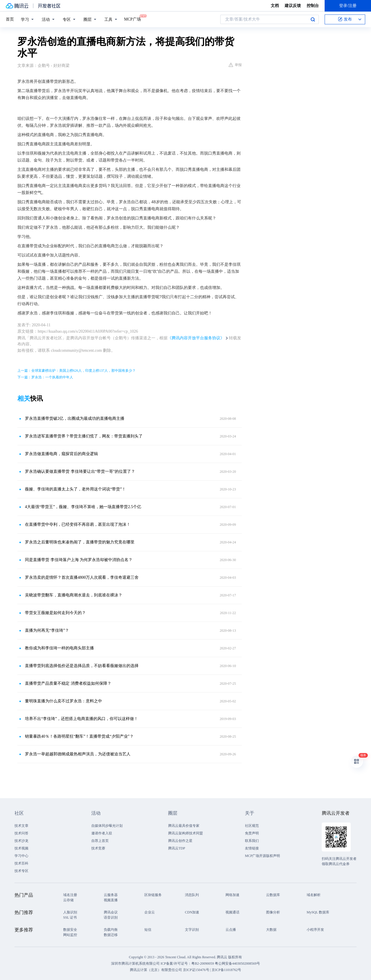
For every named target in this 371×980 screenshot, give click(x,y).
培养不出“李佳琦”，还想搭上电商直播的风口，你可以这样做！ (81, 719)
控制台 (313, 6)
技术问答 (21, 833)
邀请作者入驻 (102, 833)
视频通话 (232, 912)
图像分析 (273, 912)
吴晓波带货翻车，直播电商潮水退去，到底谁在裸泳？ (74, 595)
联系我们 (252, 841)
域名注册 (70, 895)
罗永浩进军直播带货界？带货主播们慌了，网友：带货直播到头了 (84, 436)
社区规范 (252, 826)
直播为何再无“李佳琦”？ (47, 630)
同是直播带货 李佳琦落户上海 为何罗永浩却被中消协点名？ (79, 560)
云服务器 (111, 895)
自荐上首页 (100, 841)
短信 (148, 930)
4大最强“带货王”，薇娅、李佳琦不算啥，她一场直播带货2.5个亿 (83, 507)
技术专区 (21, 871)
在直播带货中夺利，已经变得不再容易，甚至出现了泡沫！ (78, 524)
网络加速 (232, 895)
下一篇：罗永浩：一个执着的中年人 (45, 377)
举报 (235, 65)
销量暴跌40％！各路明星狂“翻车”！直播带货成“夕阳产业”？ (79, 736)
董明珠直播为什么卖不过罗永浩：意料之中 (63, 701)
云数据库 (273, 895)
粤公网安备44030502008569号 (237, 963)
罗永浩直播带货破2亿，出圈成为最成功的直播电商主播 (75, 418)
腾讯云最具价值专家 (184, 826)
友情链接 (252, 848)
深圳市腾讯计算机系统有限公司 (135, 963)
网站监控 (70, 935)
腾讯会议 (111, 912)
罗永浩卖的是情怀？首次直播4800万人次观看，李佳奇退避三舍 (82, 577)
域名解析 (314, 895)
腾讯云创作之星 (180, 841)
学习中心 (21, 856)
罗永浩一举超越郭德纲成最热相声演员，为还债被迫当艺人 (78, 754)
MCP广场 (132, 19)
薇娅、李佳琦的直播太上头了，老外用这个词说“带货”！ (75, 489)
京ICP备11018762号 (226, 970)
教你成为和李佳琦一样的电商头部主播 (59, 648)
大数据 (271, 930)
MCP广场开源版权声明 (262, 856)
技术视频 (21, 848)
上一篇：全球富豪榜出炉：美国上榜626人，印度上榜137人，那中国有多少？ (77, 371)
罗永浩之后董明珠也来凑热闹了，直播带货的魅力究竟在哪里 (80, 542)
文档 (275, 6)
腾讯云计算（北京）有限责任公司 (156, 970)
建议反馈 (293, 6)
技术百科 (21, 863)
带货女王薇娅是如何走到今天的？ (55, 613)
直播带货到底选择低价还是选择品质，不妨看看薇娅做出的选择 (82, 666)
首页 (10, 19)
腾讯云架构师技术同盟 (185, 833)
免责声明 (252, 833)
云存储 (68, 900)
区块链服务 (153, 895)
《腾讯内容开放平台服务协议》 (196, 338)
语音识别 (111, 917)
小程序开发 (315, 930)
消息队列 (192, 895)
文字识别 (192, 930)
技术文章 (21, 826)
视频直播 (111, 900)
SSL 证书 (70, 917)
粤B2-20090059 (203, 963)
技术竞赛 (98, 848)
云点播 (231, 930)
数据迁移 (111, 935)
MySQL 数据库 (318, 912)
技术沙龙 (21, 841)
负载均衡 (111, 930)
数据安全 (70, 930)
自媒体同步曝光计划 (107, 826)
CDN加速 (192, 912)
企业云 (150, 912)
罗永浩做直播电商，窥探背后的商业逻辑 (61, 454)
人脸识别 (70, 912)
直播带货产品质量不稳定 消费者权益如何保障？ (68, 683)
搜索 (313, 19)
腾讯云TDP (177, 848)
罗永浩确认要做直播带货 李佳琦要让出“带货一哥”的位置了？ (80, 471)
